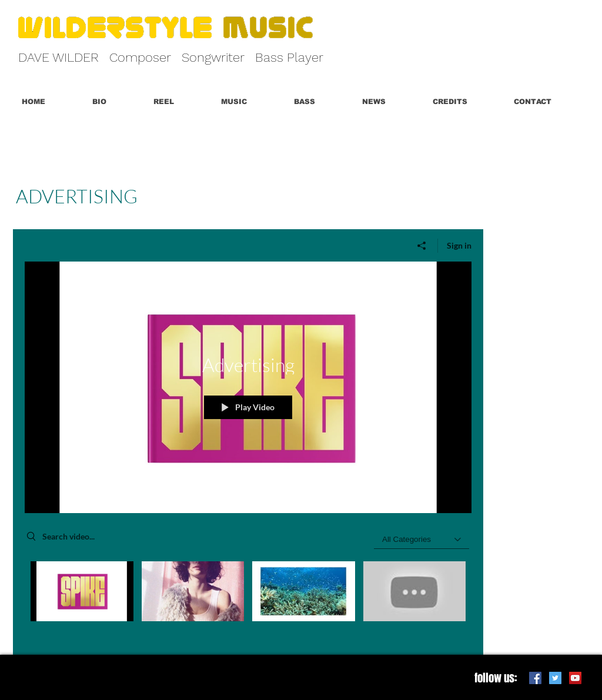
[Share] (422, 246)
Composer (140, 57)
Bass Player (289, 57)
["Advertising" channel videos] (248, 599)
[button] (178, 102)
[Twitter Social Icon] (555, 678)
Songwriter (213, 57)
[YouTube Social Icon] (575, 678)
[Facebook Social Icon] (535, 678)
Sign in (459, 245)
